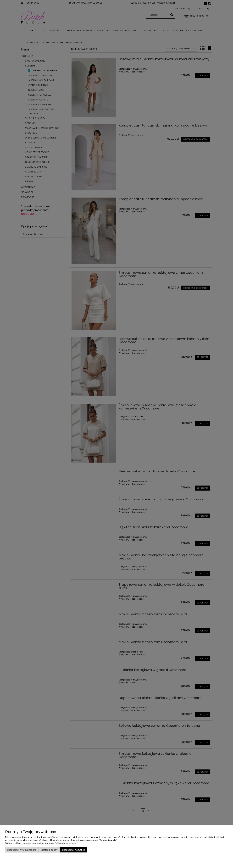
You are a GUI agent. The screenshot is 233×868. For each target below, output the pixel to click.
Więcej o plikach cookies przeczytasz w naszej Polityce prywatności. (41, 843)
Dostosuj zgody (49, 850)
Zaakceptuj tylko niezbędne (22, 850)
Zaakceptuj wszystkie (74, 850)
